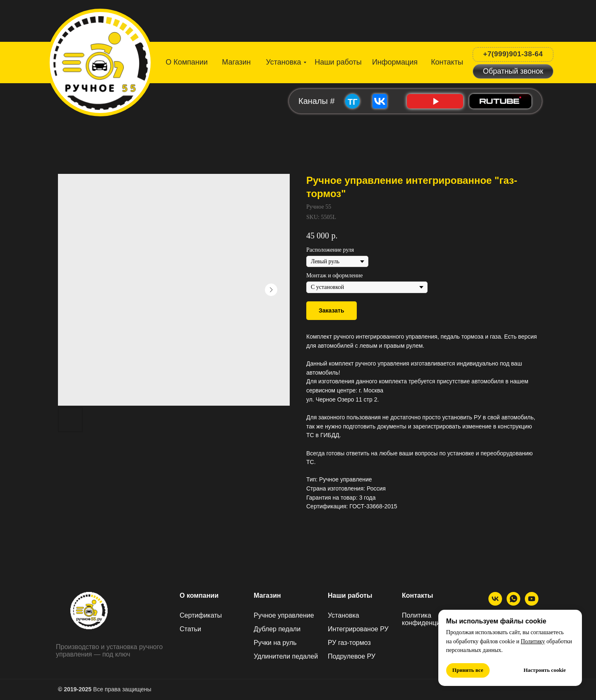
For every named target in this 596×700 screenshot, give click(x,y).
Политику (533, 641)
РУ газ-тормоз (349, 643)
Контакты (417, 595)
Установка (344, 615)
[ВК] (495, 603)
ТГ (353, 102)
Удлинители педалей (286, 656)
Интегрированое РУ (358, 629)
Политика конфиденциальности (435, 619)
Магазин (267, 595)
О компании (199, 595)
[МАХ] (513, 603)
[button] (513, 71)
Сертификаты (201, 615)
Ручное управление (284, 615)
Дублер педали (277, 629)
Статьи (190, 629)
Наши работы (350, 595)
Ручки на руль (275, 643)
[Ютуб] (532, 603)
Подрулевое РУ (352, 656)
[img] (101, 61)
